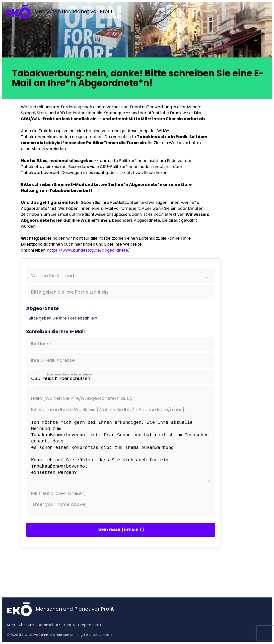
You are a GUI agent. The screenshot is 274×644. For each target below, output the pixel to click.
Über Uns (27, 625)
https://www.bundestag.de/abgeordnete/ (89, 250)
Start (11, 625)
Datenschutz (49, 625)
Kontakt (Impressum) (82, 625)
